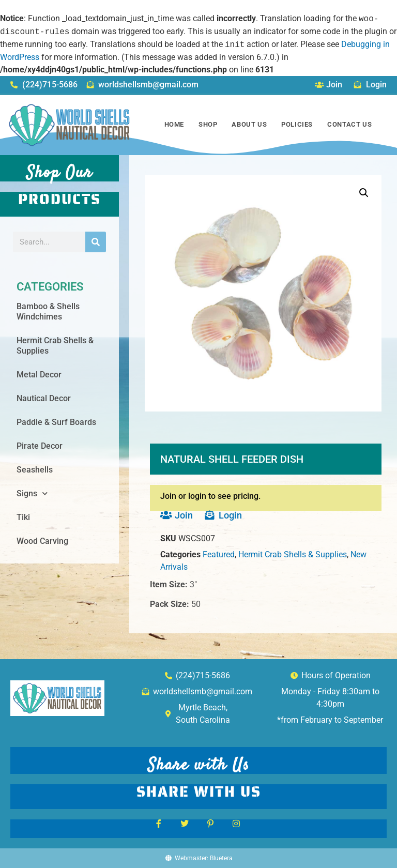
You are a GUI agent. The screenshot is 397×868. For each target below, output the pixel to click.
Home (174, 124)
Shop (208, 124)
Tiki (23, 517)
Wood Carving (42, 541)
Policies (297, 124)
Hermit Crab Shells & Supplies (55, 346)
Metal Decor (39, 375)
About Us (249, 124)
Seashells (35, 470)
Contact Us (349, 124)
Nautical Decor (44, 398)
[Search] (96, 242)
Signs (32, 493)
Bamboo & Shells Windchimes (48, 311)
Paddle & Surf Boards (56, 422)
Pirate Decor (40, 446)
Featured (219, 554)
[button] (364, 193)
